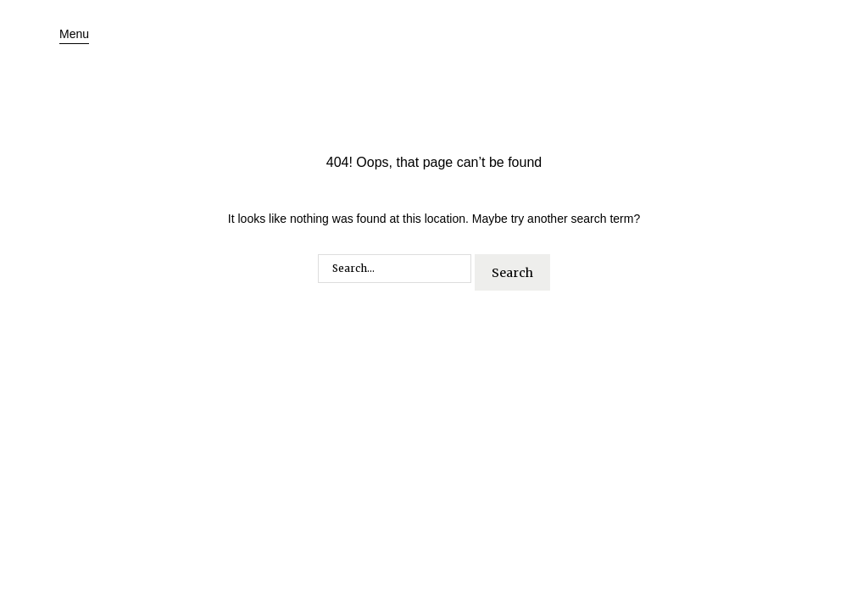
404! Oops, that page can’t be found (434, 162)
